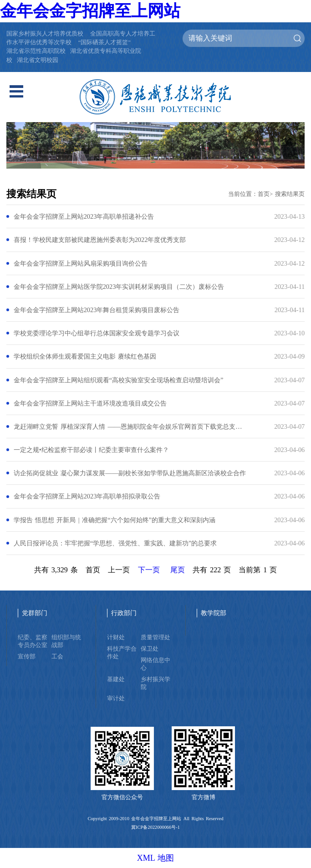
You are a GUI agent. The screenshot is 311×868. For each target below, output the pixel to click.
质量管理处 (155, 637)
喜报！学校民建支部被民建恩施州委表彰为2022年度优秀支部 (100, 240)
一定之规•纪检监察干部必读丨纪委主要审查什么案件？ (91, 450)
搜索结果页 (290, 194)
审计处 (116, 699)
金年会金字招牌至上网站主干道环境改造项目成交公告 (90, 403)
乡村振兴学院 (155, 683)
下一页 (149, 570)
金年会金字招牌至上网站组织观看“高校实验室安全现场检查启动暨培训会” (119, 380)
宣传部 (27, 657)
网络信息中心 (155, 664)
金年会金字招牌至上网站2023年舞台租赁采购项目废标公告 (97, 310)
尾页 (178, 570)
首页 (264, 194)
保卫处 (150, 649)
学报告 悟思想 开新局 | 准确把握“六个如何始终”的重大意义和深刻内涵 (115, 520)
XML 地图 (156, 858)
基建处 (116, 679)
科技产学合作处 (122, 653)
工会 (57, 657)
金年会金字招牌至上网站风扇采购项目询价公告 (81, 263)
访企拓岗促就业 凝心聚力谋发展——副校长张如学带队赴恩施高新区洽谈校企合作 (130, 473)
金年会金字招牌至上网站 (90, 11)
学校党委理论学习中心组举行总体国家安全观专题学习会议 (97, 333)
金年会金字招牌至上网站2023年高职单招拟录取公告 (87, 496)
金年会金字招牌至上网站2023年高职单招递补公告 (84, 216)
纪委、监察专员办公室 (33, 641)
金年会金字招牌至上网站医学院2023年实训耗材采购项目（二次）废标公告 (119, 287)
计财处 (116, 637)
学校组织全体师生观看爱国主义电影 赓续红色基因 (85, 356)
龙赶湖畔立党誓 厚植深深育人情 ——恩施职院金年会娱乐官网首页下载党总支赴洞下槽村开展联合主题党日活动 (130, 426)
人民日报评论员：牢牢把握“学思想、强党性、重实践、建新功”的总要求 (115, 543)
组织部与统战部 (66, 641)
